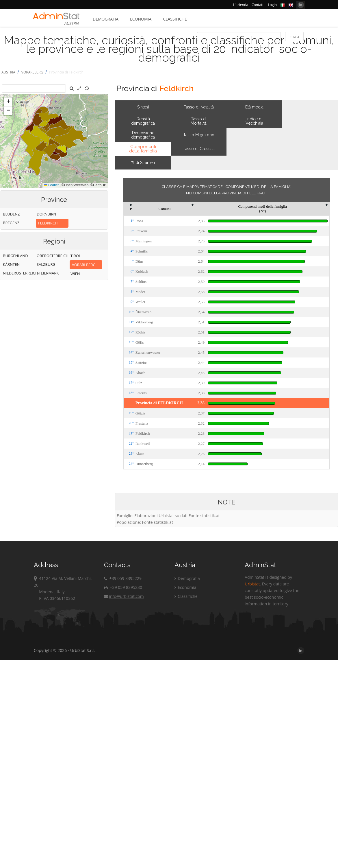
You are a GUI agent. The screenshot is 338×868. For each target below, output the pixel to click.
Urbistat (252, 584)
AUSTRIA (8, 72)
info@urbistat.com (124, 596)
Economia (141, 19)
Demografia (106, 19)
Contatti (258, 5)
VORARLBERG (32, 72)
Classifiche (175, 19)
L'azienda (241, 5)
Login (272, 5)
